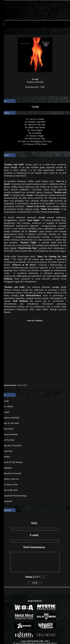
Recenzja (5, 155)
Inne (3, 395)
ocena (4, 101)
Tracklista (6, 113)
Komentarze (6, 510)
